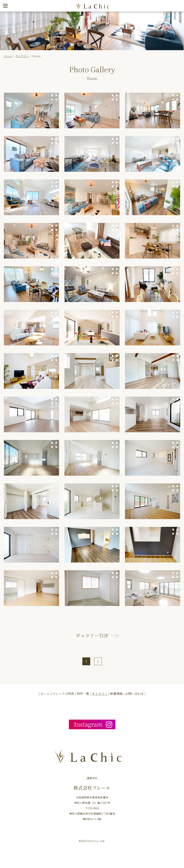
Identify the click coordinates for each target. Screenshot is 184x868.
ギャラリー (22, 56)
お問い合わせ (134, 694)
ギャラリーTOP (92, 636)
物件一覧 (83, 694)
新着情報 (116, 694)
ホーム (8, 56)
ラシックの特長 (63, 694)
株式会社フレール (92, 788)
